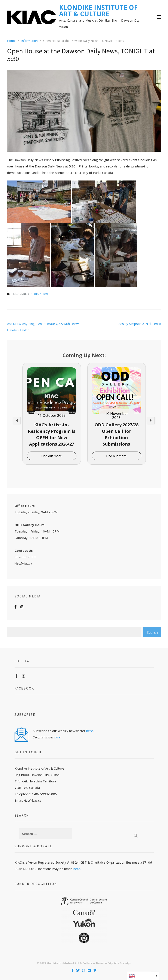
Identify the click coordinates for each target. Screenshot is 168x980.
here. (77, 869)
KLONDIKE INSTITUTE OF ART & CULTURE (98, 11)
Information (39, 294)
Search (152, 632)
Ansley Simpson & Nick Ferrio (140, 324)
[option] (52, 414)
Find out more (52, 456)
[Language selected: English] (143, 976)
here (90, 731)
